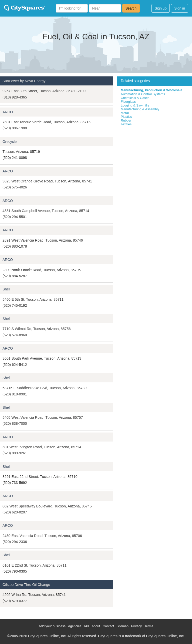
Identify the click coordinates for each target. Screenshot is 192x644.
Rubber (126, 120)
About (96, 626)
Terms (149, 626)
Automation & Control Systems (143, 94)
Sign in (180, 8)
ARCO (8, 112)
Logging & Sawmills (135, 105)
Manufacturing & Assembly (140, 109)
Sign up (161, 8)
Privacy (137, 626)
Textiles (126, 124)
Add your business (52, 626)
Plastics (126, 117)
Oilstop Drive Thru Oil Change (26, 585)
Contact (108, 626)
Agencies (75, 626)
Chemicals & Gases (135, 98)
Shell (6, 289)
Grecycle (9, 142)
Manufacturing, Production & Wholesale (151, 90)
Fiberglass (128, 102)
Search (131, 8)
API (86, 626)
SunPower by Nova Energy (24, 81)
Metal (125, 113)
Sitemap (122, 626)
